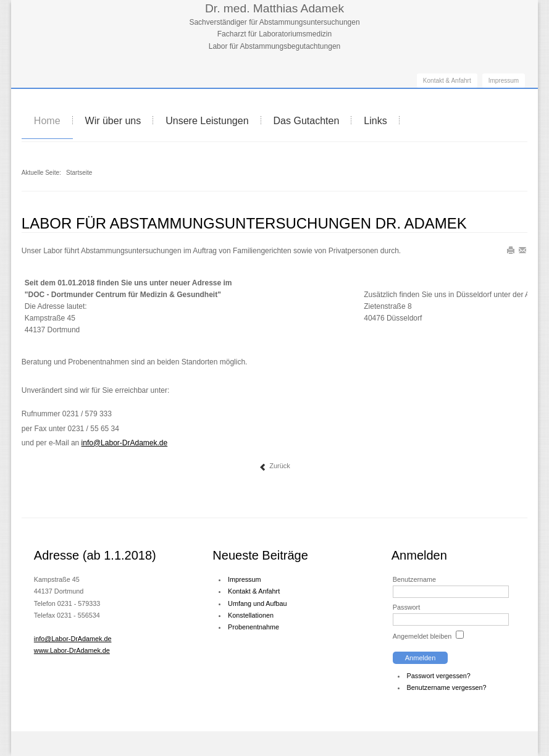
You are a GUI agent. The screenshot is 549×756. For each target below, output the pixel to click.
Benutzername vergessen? (447, 687)
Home (47, 121)
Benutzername (414, 579)
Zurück (274, 466)
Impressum (504, 81)
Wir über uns (113, 121)
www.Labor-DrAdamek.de (72, 650)
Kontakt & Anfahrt (447, 81)
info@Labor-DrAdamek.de (73, 639)
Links (375, 121)
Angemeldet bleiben (422, 636)
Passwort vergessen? (439, 676)
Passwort (406, 607)
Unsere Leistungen (207, 121)
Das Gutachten (307, 121)
